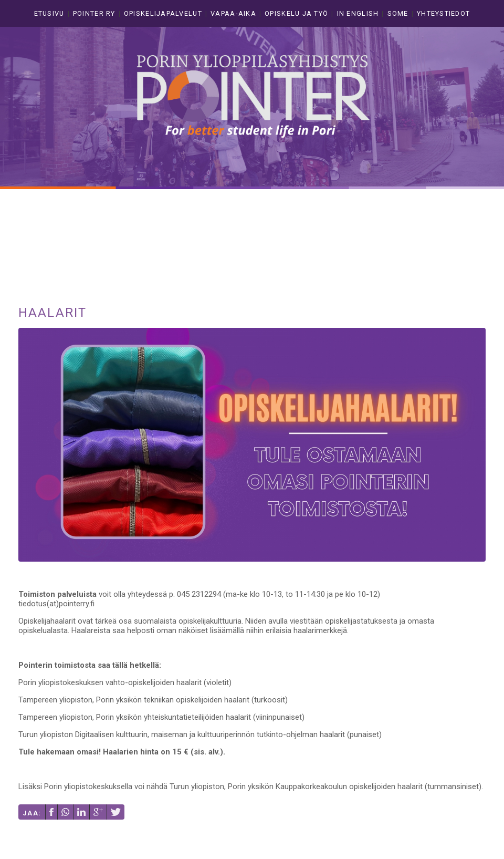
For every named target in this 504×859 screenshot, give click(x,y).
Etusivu (49, 13)
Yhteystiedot (443, 13)
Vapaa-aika (233, 13)
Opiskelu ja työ (296, 13)
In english (358, 13)
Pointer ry (94, 13)
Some (398, 13)
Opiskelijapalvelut (163, 13)
